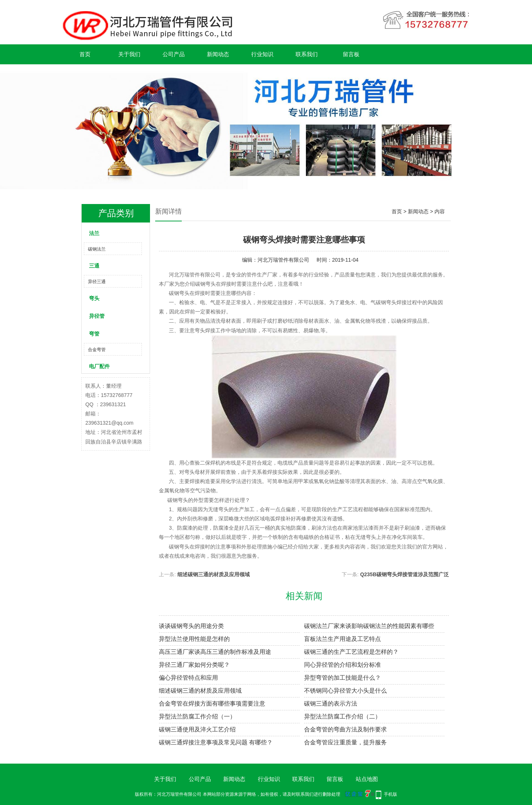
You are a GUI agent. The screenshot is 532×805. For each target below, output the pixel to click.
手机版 (391, 794)
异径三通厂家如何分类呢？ (194, 665)
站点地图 (367, 779)
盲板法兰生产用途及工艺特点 (342, 639)
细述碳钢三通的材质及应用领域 (214, 574)
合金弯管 (97, 350)
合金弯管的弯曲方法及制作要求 (345, 729)
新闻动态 (218, 54)
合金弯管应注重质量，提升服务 (345, 742)
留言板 (351, 54)
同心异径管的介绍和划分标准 (342, 665)
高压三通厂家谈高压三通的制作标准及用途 (215, 652)
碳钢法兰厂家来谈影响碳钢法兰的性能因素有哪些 (369, 626)
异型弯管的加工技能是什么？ (342, 678)
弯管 (94, 334)
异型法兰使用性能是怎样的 (194, 639)
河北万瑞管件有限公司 (283, 260)
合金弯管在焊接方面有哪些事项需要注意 (212, 704)
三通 (94, 266)
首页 (85, 54)
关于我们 (129, 54)
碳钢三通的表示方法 (331, 704)
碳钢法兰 (97, 249)
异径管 (97, 316)
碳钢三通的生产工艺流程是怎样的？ (351, 652)
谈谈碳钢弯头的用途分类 (191, 626)
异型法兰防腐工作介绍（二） (342, 716)
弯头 (94, 298)
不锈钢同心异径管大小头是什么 (345, 691)
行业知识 (262, 54)
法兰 (94, 233)
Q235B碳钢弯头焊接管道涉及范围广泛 (405, 574)
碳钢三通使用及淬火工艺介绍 (197, 729)
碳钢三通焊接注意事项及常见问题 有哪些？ (216, 742)
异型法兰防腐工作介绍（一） (197, 716)
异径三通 (97, 282)
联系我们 (307, 54)
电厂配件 (99, 366)
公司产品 (174, 54)
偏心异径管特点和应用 (188, 678)
